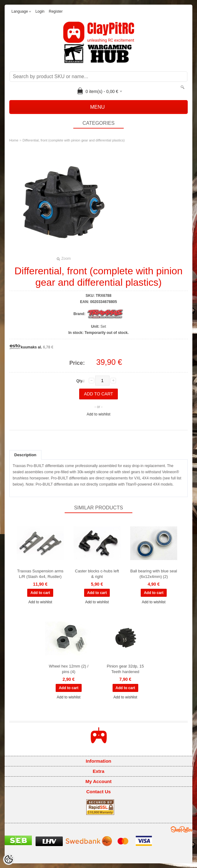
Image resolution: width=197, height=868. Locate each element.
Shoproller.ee (182, 829)
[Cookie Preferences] (9, 859)
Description (25, 455)
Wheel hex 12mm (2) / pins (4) (69, 669)
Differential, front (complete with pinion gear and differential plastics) (74, 140)
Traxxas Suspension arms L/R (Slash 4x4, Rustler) (40, 574)
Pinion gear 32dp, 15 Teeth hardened (125, 669)
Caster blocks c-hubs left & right (97, 574)
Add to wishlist (99, 414)
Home (14, 140)
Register (56, 11)
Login (40, 11)
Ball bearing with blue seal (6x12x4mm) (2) (154, 574)
